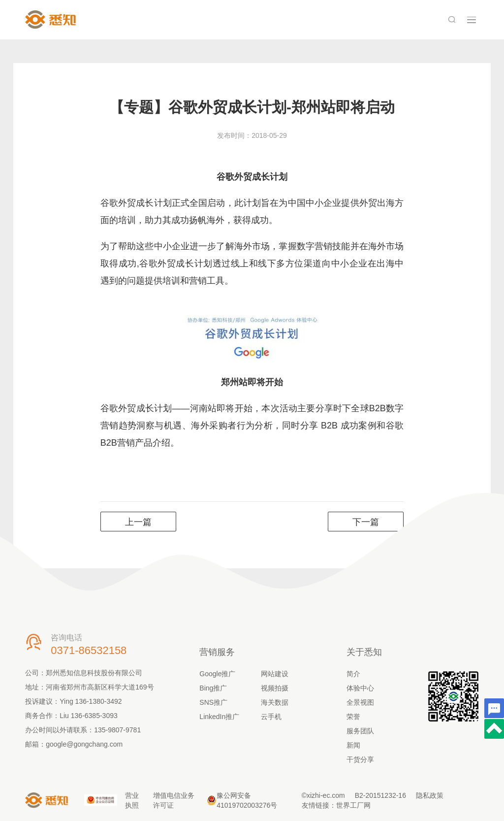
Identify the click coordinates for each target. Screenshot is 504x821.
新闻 (353, 745)
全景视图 (360, 702)
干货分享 (360, 759)
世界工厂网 (353, 805)
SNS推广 (213, 702)
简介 (353, 674)
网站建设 (275, 674)
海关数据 (275, 702)
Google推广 (217, 674)
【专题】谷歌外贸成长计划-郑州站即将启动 (252, 107)
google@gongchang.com (84, 744)
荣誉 (353, 717)
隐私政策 (430, 795)
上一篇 (138, 522)
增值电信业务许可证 (174, 800)
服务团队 (360, 731)
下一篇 (366, 522)
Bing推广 (213, 688)
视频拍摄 (275, 688)
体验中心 (360, 688)
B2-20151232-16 (380, 795)
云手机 (271, 717)
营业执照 (132, 800)
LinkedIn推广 (219, 717)
